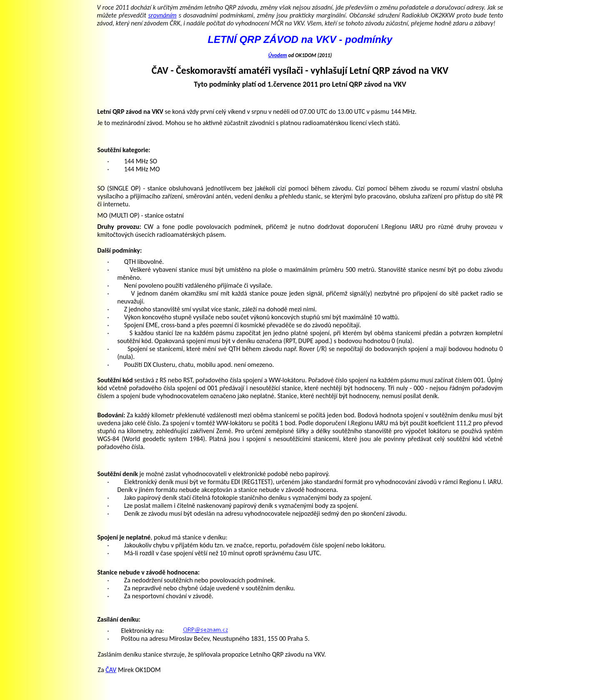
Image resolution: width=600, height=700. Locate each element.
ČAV (111, 670)
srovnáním (162, 15)
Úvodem (278, 55)
